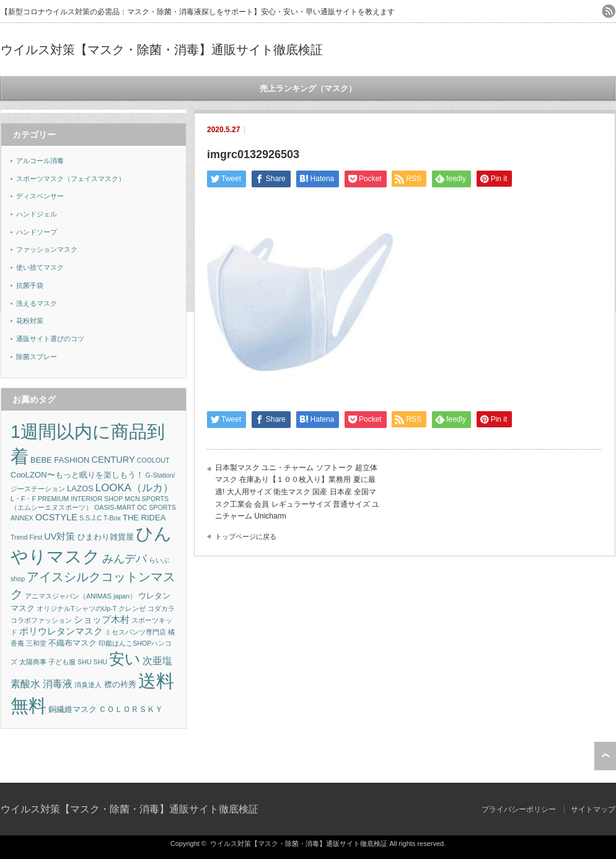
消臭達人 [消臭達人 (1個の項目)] (88, 685)
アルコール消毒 (40, 161)
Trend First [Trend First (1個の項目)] (26, 537)
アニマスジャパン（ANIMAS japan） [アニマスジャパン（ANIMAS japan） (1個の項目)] (81, 596)
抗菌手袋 (30, 285)
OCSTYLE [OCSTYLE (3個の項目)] (56, 517)
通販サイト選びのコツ (50, 339)
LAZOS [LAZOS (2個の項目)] (80, 488)
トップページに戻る (246, 536)
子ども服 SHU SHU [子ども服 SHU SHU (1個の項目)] (78, 662)
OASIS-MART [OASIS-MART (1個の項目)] (115, 507)
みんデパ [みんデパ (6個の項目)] (125, 559)
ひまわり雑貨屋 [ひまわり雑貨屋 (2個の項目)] (106, 537)
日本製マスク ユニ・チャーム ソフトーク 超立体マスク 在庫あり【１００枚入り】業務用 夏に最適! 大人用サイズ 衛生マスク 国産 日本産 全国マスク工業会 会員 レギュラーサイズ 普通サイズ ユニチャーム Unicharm (297, 492)
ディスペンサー (40, 196)
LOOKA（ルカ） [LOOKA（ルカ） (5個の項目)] (134, 488)
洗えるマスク (37, 303)
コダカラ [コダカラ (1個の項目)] (161, 608)
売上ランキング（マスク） (308, 88)
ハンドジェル (37, 214)
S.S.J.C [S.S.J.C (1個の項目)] (90, 518)
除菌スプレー (37, 357)
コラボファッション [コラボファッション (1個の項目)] (41, 620)
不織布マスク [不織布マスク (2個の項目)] (73, 643)
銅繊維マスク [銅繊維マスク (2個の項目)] (73, 709)
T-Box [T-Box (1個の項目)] (112, 518)
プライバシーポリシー (519, 809)
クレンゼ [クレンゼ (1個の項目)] (132, 608)
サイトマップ (593, 809)
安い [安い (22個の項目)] (125, 659)
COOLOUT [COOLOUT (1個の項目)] (153, 460)
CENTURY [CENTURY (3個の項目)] (113, 460)
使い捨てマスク (40, 267)
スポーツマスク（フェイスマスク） (71, 179)
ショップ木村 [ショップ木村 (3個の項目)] (102, 620)
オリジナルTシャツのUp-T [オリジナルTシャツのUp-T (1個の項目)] (77, 608)
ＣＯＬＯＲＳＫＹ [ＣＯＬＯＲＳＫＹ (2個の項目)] (131, 709)
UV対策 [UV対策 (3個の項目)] (59, 536)
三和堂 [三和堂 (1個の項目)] (36, 643)
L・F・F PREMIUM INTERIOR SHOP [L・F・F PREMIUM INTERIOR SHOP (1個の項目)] (67, 499)
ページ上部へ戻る (605, 756)
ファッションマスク (47, 249)
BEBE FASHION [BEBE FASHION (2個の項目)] (60, 460)
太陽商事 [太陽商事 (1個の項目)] (33, 662)
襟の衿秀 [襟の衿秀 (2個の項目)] (120, 684)
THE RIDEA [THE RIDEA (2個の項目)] (144, 518)
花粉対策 (30, 321)
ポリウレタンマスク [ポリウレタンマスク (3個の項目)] (61, 631)
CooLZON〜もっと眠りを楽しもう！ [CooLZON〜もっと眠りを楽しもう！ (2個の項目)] (77, 475)
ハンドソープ (37, 232)
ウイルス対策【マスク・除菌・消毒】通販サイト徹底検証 (162, 50)
